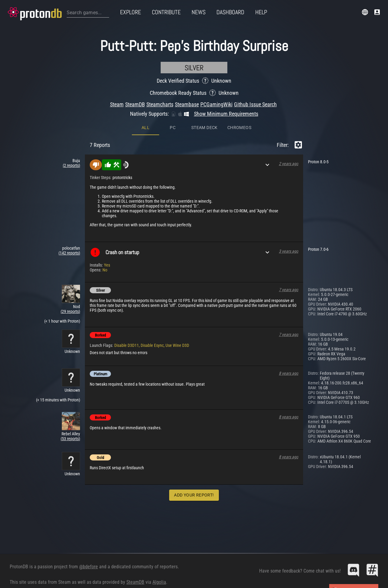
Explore (130, 12)
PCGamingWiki (216, 104)
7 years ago (289, 290)
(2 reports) (71, 165)
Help (261, 12)
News (199, 12)
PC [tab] (173, 128)
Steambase (187, 104)
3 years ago (289, 251)
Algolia (159, 582)
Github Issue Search (255, 104)
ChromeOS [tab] (239, 128)
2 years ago (289, 164)
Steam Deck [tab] (204, 128)
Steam (117, 104)
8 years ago (289, 373)
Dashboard (230, 12)
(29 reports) (70, 311)
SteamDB (135, 104)
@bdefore (89, 567)
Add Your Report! (194, 495)
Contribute (166, 12)
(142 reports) (69, 253)
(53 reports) (70, 439)
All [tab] (145, 128)
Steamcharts (160, 104)
